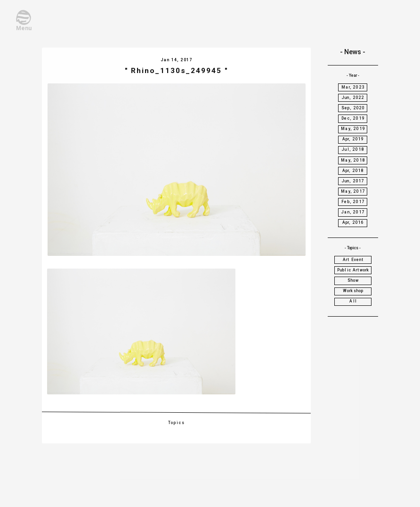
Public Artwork (353, 270)
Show (353, 280)
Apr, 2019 (353, 139)
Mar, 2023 (353, 87)
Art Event (353, 260)
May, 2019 (353, 129)
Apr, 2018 (353, 171)
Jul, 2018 (353, 149)
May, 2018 (353, 160)
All (353, 301)
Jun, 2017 (353, 181)
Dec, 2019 (353, 118)
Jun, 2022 (353, 98)
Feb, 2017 (353, 202)
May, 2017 (353, 191)
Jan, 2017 (353, 212)
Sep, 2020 (353, 108)
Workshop (353, 291)
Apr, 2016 (353, 222)
